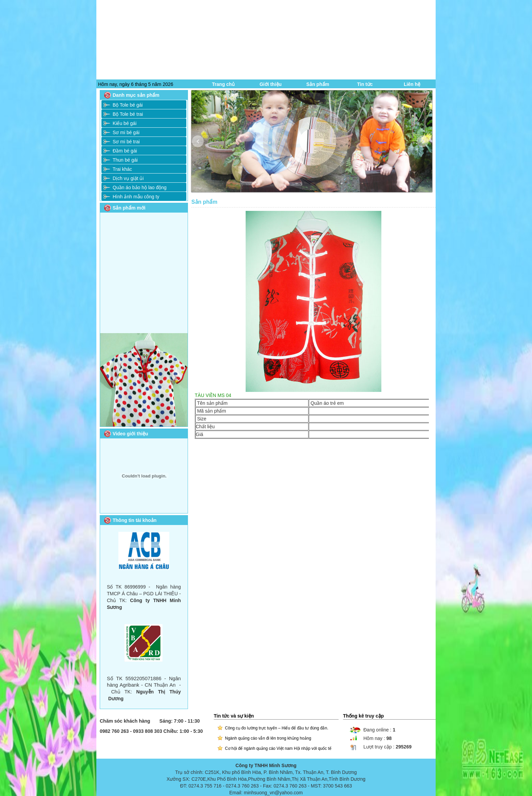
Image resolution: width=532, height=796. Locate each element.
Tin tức (365, 84)
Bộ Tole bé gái (128, 105)
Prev (203, 147)
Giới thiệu (271, 84)
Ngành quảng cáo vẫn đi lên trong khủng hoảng (268, 738)
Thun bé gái (125, 160)
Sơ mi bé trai (126, 142)
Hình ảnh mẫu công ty (136, 197)
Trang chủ (223, 84)
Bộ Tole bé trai (128, 114)
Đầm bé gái (125, 151)
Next (428, 147)
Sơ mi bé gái (126, 132)
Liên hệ (412, 84)
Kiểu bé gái (125, 123)
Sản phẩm (318, 84)
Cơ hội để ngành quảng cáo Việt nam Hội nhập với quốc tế (278, 748)
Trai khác (122, 169)
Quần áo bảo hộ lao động (140, 187)
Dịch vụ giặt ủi (128, 178)
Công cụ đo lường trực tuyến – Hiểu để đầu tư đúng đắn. (277, 728)
